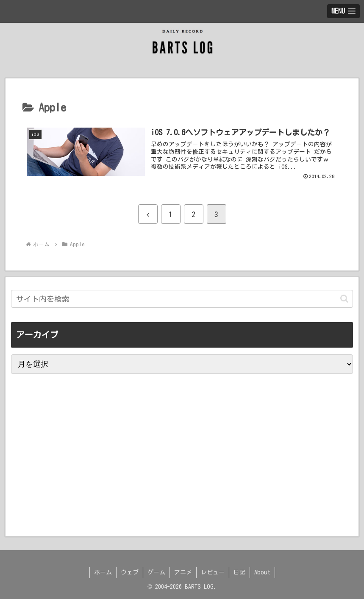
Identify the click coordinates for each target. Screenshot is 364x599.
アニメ (183, 572)
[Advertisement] (79, 493)
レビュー (213, 572)
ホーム (103, 572)
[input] (182, 299)
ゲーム (156, 572)
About (262, 572)
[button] (344, 299)
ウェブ (130, 572)
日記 (239, 572)
